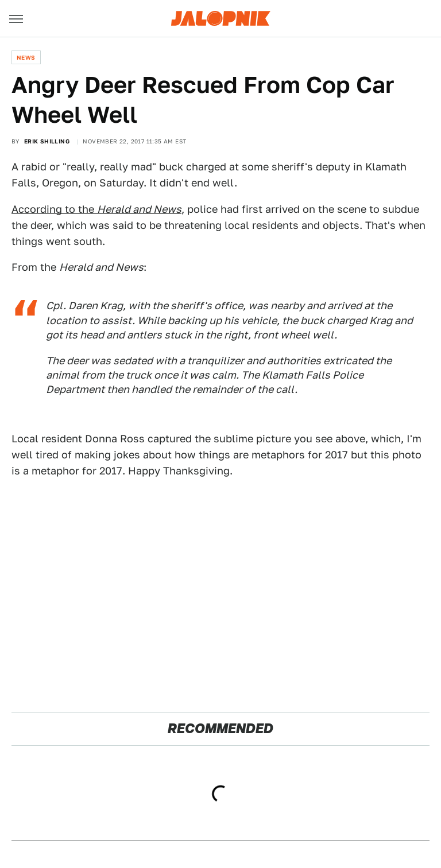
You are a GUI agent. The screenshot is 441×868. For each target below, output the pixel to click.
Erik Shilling (47, 141)
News (26, 57)
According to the (96, 209)
